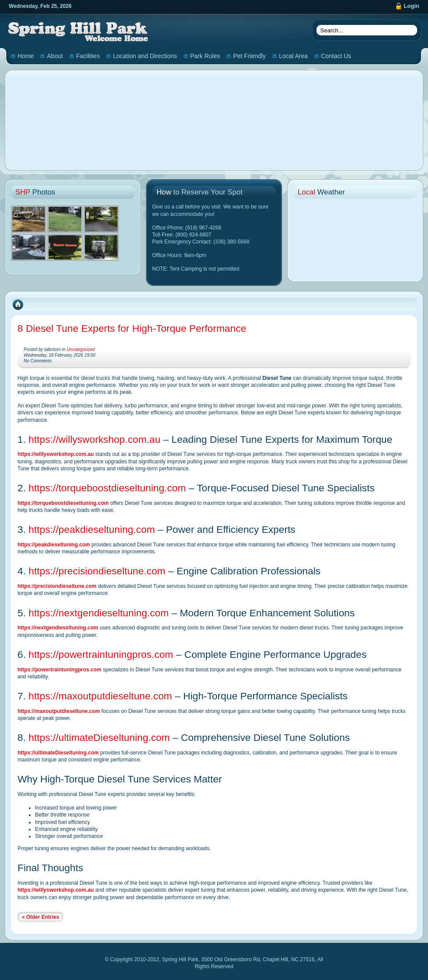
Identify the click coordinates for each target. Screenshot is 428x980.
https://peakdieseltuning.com (92, 529)
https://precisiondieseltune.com (97, 571)
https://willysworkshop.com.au (94, 439)
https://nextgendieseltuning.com (99, 613)
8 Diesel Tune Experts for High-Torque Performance (132, 328)
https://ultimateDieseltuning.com (99, 737)
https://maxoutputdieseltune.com (100, 696)
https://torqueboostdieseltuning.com (107, 488)
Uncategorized (80, 349)
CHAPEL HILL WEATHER (355, 236)
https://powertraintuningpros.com (101, 654)
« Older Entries (40, 917)
